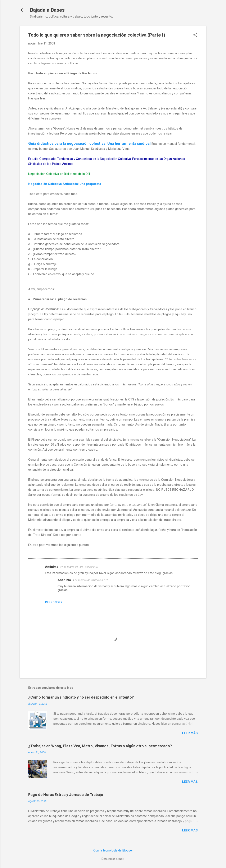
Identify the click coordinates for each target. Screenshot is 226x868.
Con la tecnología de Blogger (113, 850)
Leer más (190, 733)
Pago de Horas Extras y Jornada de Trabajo (66, 795)
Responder (54, 602)
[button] (195, 35)
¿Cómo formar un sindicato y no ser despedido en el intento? (81, 697)
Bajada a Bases (47, 10)
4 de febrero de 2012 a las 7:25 (91, 580)
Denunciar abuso (113, 859)
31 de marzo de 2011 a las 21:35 (79, 567)
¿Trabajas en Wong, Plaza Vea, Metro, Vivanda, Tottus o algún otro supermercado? (100, 746)
